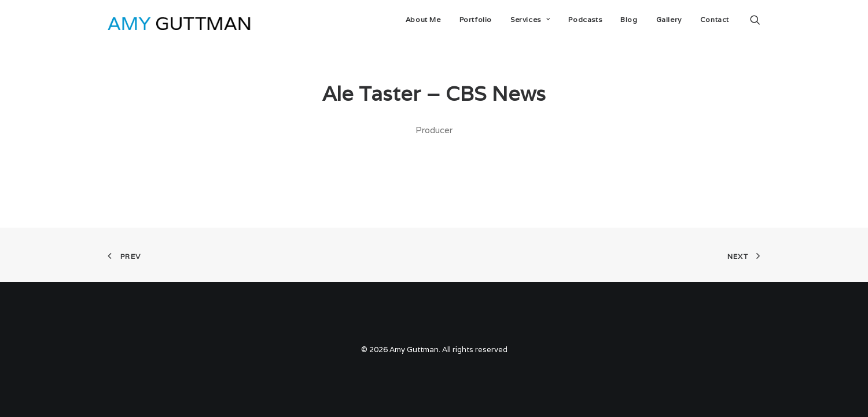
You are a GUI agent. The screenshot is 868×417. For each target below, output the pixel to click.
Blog (629, 19)
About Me (423, 19)
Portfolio (476, 19)
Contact (715, 19)
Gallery (669, 19)
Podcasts (585, 19)
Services (530, 19)
